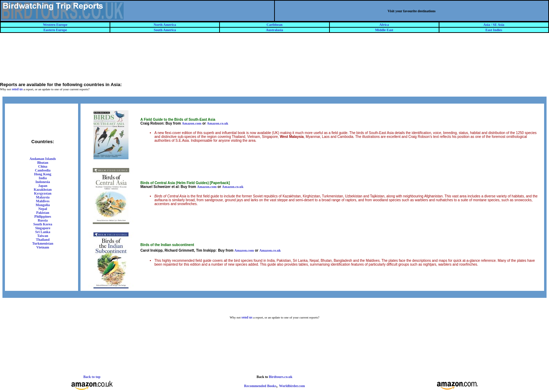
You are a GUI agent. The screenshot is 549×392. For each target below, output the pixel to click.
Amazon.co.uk (218, 123)
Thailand (43, 240)
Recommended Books (260, 386)
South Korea (43, 224)
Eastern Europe (55, 30)
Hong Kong (43, 174)
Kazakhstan (43, 190)
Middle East (384, 30)
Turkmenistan (43, 243)
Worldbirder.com (292, 386)
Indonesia (43, 182)
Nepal (43, 209)
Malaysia (43, 197)
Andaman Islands (43, 159)
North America (165, 25)
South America (165, 30)
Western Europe (55, 25)
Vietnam (43, 247)
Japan (43, 186)
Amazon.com (192, 123)
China (43, 166)
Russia (43, 220)
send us (17, 89)
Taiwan (43, 236)
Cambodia (43, 170)
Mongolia (43, 205)
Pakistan (43, 213)
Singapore (43, 228)
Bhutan (43, 163)
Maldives (43, 201)
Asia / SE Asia (494, 25)
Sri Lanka (43, 232)
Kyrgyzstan (43, 193)
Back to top (92, 377)
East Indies (494, 30)
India (43, 178)
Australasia (275, 30)
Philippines (43, 216)
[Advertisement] (274, 61)
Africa (384, 25)
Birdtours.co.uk (281, 377)
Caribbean (274, 25)
